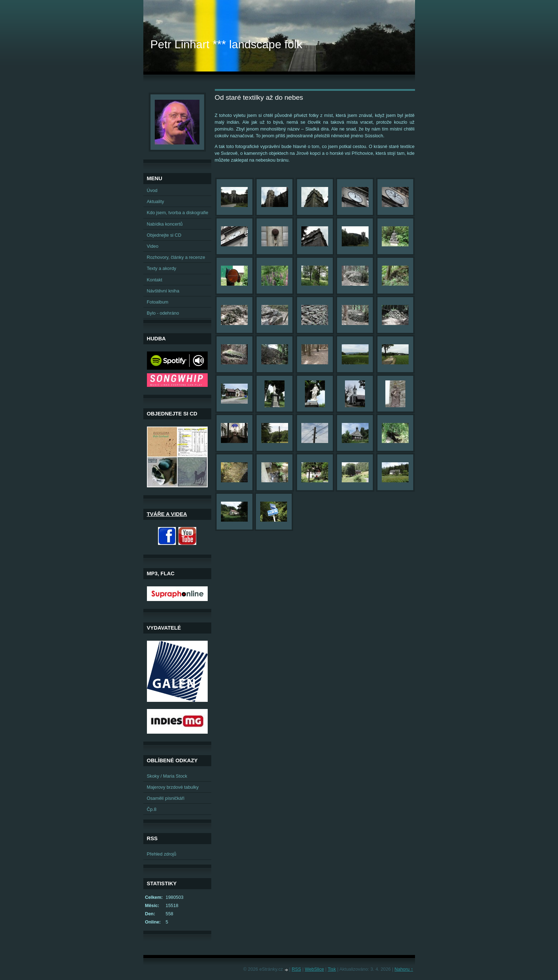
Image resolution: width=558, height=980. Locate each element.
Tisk (332, 969)
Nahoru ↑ (404, 969)
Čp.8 (152, 809)
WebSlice (315, 969)
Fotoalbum (158, 302)
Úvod (152, 190)
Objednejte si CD (164, 235)
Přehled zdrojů (162, 854)
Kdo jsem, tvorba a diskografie (178, 213)
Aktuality (155, 201)
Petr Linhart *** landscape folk (226, 44)
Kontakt (155, 280)
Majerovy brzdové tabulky (173, 787)
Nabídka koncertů (165, 224)
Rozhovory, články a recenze (176, 257)
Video (153, 246)
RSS (296, 969)
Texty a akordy (162, 268)
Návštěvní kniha (163, 291)
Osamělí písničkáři (166, 798)
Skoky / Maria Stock (167, 776)
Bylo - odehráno (163, 313)
